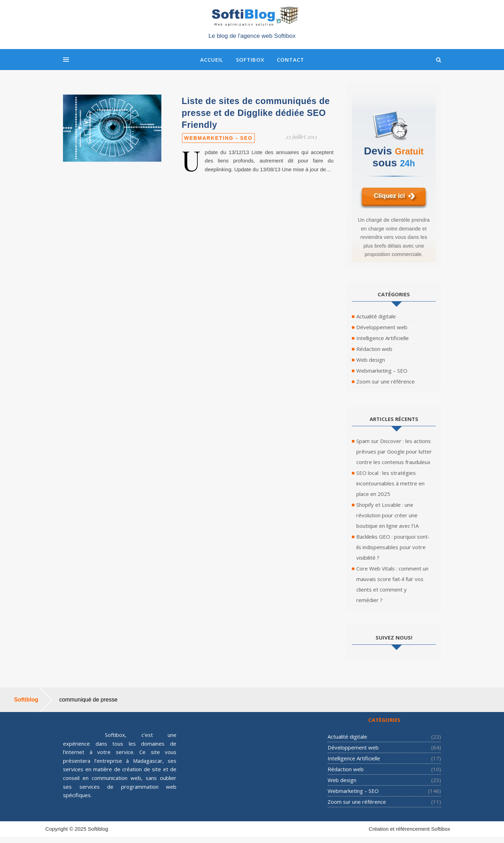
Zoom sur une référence (386, 381)
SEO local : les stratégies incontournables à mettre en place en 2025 (390, 483)
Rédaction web (374, 349)
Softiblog (98, 829)
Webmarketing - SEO (218, 138)
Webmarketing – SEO (382, 371)
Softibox (250, 60)
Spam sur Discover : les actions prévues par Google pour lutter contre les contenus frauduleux (394, 451)
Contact (290, 60)
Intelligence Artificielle (383, 338)
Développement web (382, 327)
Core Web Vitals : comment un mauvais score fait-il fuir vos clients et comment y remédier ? (392, 584)
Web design (371, 360)
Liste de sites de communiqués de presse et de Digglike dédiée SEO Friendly (256, 113)
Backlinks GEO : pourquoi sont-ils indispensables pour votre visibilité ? (393, 547)
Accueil (212, 60)
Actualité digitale (376, 316)
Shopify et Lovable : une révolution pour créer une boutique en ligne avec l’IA (387, 515)
